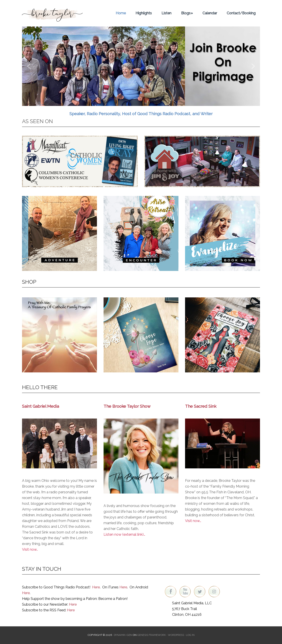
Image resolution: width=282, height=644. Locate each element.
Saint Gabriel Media (41, 406)
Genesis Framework (152, 635)
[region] (141, 66)
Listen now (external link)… (124, 534)
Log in (190, 635)
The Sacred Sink (201, 406)
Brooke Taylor (53, 13)
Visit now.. (30, 549)
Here (96, 587)
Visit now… (193, 521)
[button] (141, 66)
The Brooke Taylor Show (127, 406)
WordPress (176, 635)
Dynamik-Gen (123, 635)
